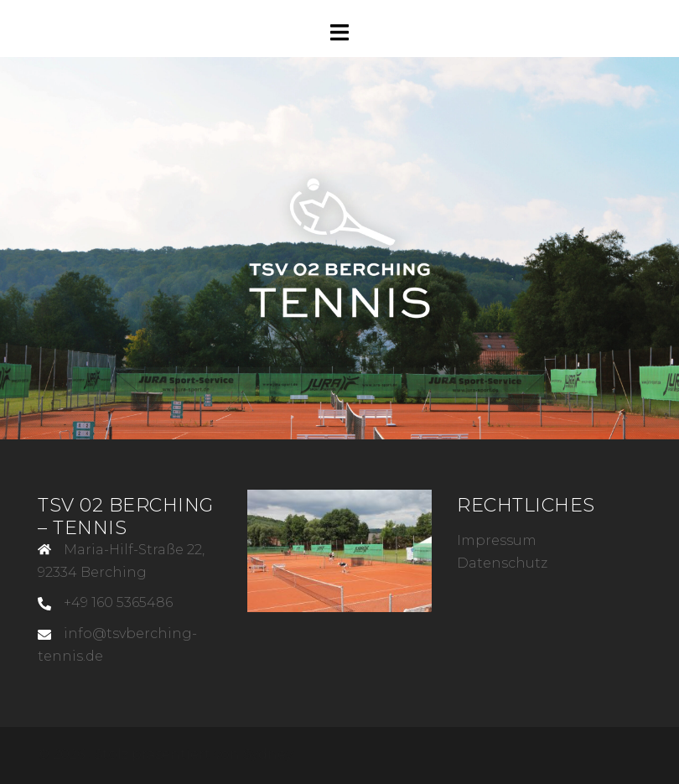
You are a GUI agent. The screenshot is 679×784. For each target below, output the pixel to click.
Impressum (497, 540)
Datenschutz (502, 563)
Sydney (268, 754)
